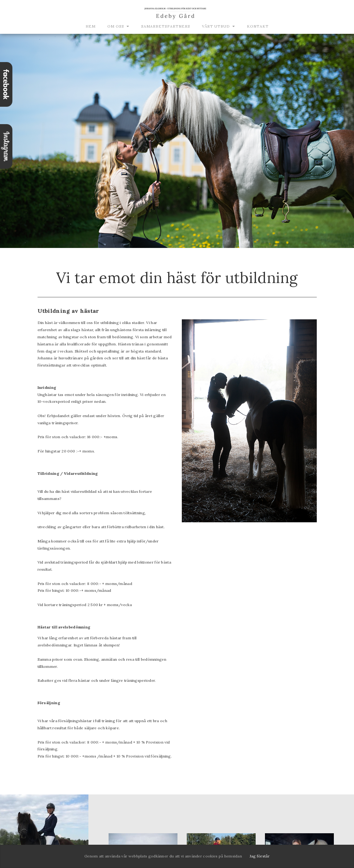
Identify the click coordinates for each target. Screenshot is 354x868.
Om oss (116, 26)
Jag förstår (260, 856)
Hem (91, 26)
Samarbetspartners (166, 26)
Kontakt (258, 26)
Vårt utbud (216, 26)
